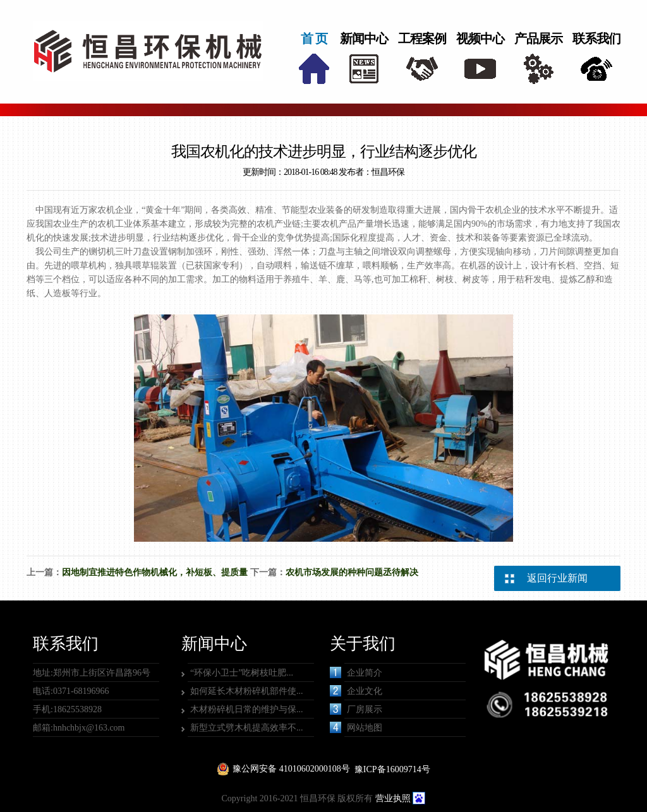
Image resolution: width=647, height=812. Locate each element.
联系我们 (596, 39)
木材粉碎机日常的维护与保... (247, 709)
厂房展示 (356, 709)
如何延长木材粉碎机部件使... (247, 691)
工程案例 (422, 39)
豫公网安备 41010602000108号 (291, 769)
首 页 (314, 39)
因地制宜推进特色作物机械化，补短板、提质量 (155, 572)
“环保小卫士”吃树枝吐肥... (242, 673)
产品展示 (538, 39)
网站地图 (356, 727)
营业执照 (393, 798)
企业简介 (356, 672)
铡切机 (102, 252)
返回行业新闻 (557, 578)
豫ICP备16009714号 (392, 769)
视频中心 (480, 39)
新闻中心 (364, 39)
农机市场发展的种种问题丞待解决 (352, 572)
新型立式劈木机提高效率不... (247, 728)
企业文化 (356, 691)
